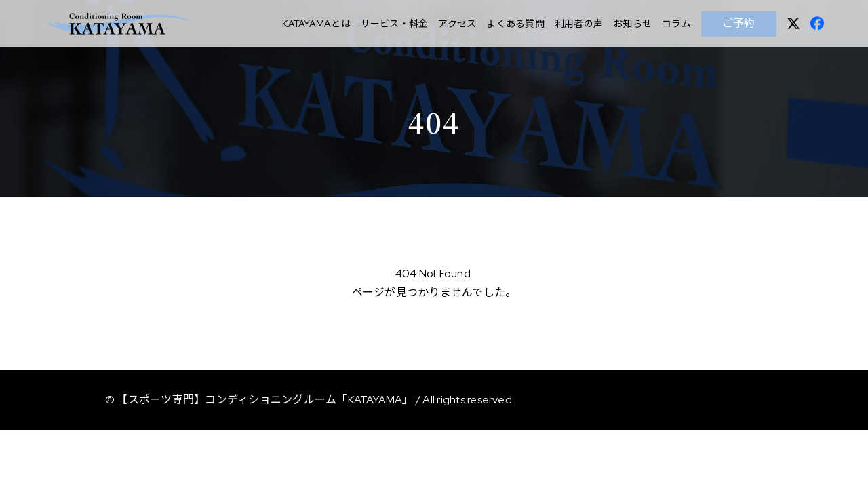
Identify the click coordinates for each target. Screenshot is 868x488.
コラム (676, 24)
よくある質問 (515, 24)
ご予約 (739, 23)
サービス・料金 (395, 24)
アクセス (457, 24)
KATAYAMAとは (316, 24)
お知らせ (632, 24)
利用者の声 (579, 24)
